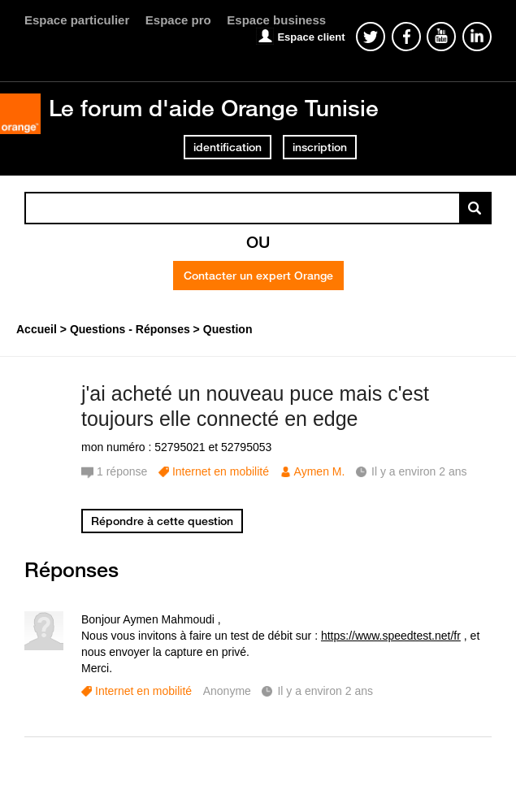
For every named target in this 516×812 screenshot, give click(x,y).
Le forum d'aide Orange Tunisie (214, 108)
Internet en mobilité (221, 471)
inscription (320, 147)
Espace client (311, 37)
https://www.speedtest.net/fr (391, 636)
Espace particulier (77, 20)
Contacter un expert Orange (258, 276)
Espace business (276, 20)
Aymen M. (320, 471)
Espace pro (178, 20)
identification (228, 147)
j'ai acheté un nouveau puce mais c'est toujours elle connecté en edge (255, 406)
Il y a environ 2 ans (325, 691)
